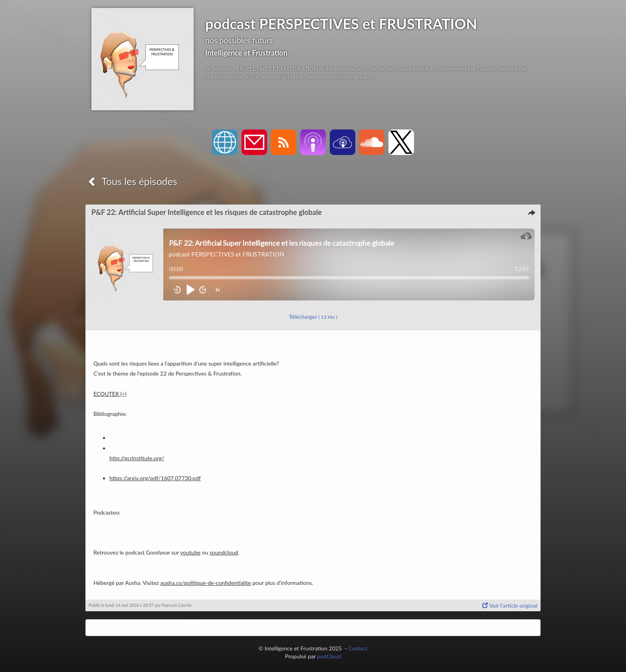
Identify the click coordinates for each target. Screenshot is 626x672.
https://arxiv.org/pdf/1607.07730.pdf (155, 478)
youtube (190, 552)
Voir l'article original (510, 605)
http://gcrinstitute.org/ (137, 458)
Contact (358, 648)
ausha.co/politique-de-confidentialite (206, 583)
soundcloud (224, 552)
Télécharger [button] (313, 317)
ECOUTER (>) (110, 394)
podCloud (329, 656)
